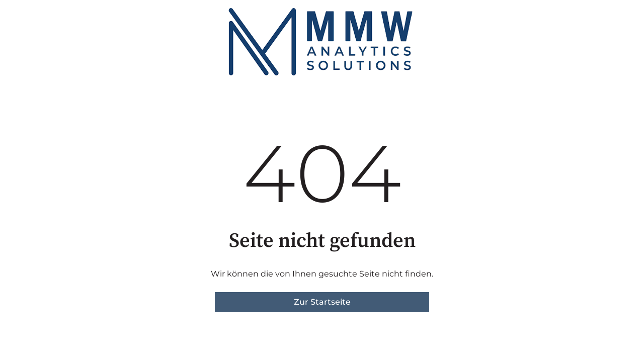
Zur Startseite (322, 302)
